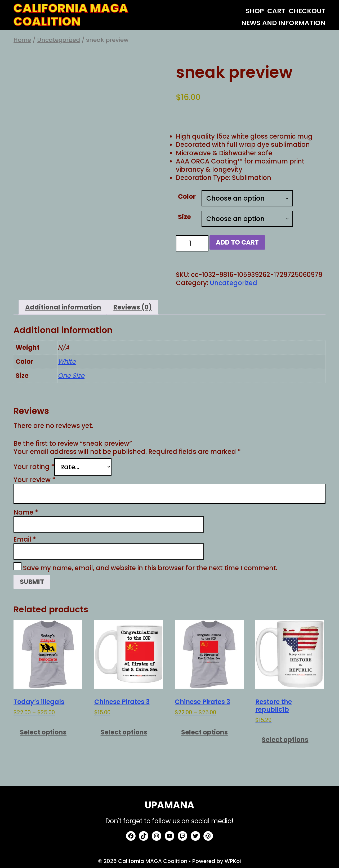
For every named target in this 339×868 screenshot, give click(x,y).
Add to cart (237, 242)
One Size (71, 376)
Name (26, 512)
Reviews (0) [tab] (133, 307)
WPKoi (233, 861)
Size (184, 217)
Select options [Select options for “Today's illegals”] (43, 732)
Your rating (34, 467)
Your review (34, 480)
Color (187, 196)
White (67, 362)
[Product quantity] (192, 243)
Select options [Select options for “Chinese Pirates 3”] (124, 732)
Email (25, 539)
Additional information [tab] (63, 307)
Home (22, 40)
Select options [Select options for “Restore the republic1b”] (285, 740)
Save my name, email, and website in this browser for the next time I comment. (150, 568)
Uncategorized (59, 40)
